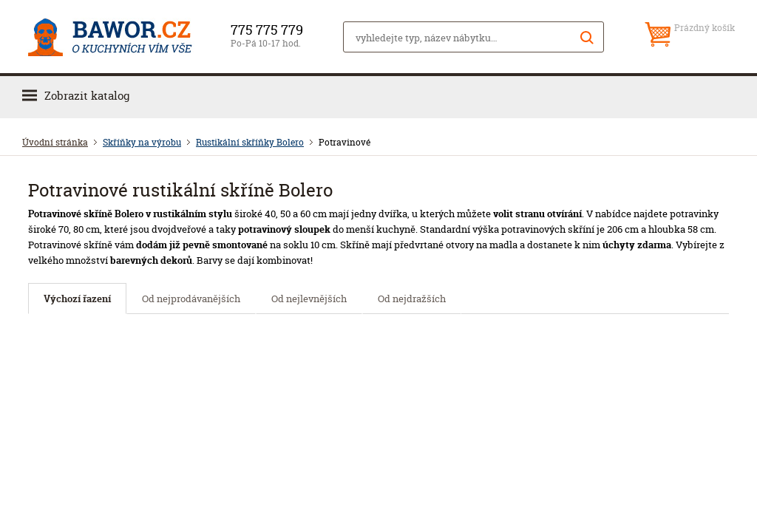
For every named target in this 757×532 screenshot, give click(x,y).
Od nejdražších (412, 299)
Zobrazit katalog (87, 96)
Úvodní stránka (55, 142)
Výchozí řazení (77, 299)
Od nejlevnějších (309, 299)
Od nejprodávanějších (191, 299)
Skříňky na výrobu (142, 142)
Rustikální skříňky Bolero (250, 142)
